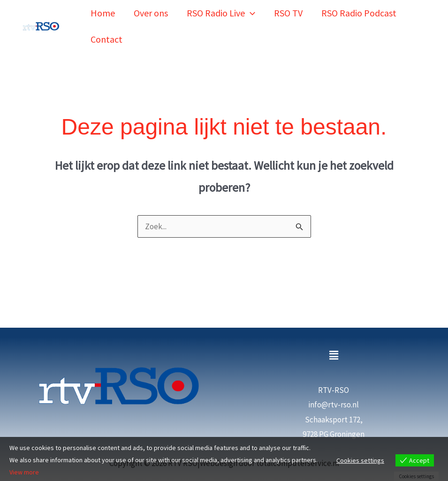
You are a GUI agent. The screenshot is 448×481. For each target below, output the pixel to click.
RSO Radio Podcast (359, 9)
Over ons (151, 9)
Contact (106, 26)
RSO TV (288, 9)
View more (24, 473)
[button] (250, 9)
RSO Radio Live (221, 9)
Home (103, 9)
